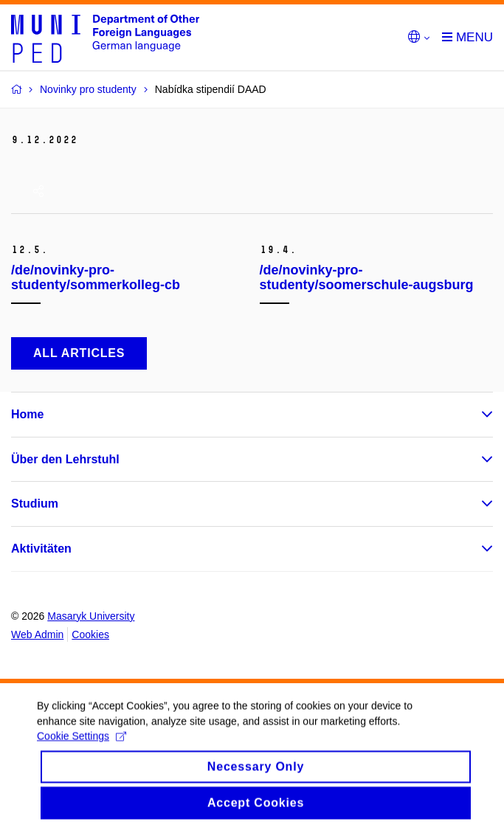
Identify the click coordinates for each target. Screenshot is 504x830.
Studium (35, 504)
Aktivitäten (41, 549)
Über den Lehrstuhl (65, 459)
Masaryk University (91, 616)
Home (27, 414)
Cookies (90, 634)
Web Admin (37, 634)
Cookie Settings (82, 747)
